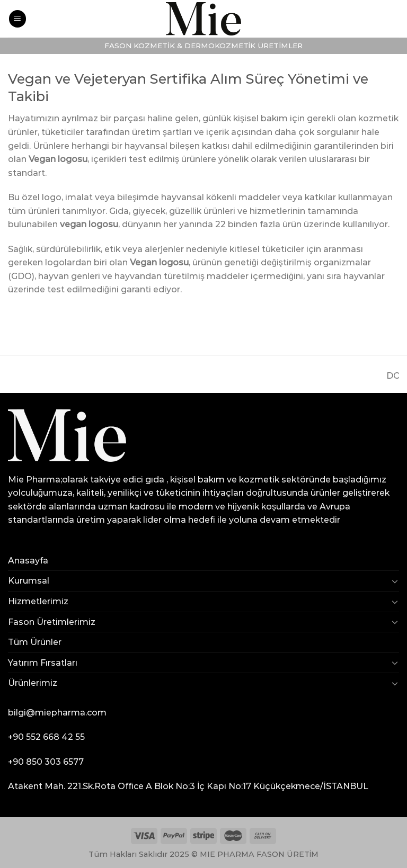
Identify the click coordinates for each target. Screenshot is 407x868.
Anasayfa (28, 561)
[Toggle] (395, 581)
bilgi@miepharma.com (57, 713)
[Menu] (17, 19)
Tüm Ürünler (35, 642)
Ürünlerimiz (33, 683)
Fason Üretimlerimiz (52, 622)
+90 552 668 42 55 (46, 737)
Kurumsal (29, 581)
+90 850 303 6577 (46, 762)
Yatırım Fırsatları (43, 663)
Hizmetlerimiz (38, 601)
